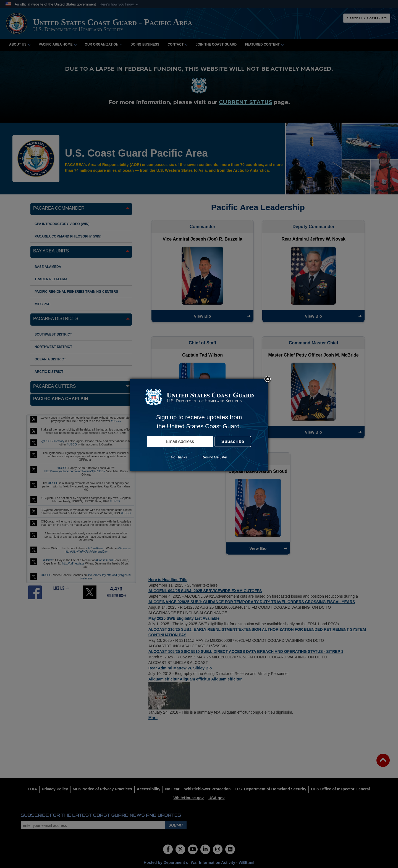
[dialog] (199, 425)
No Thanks (179, 457)
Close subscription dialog (268, 379)
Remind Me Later (214, 457)
